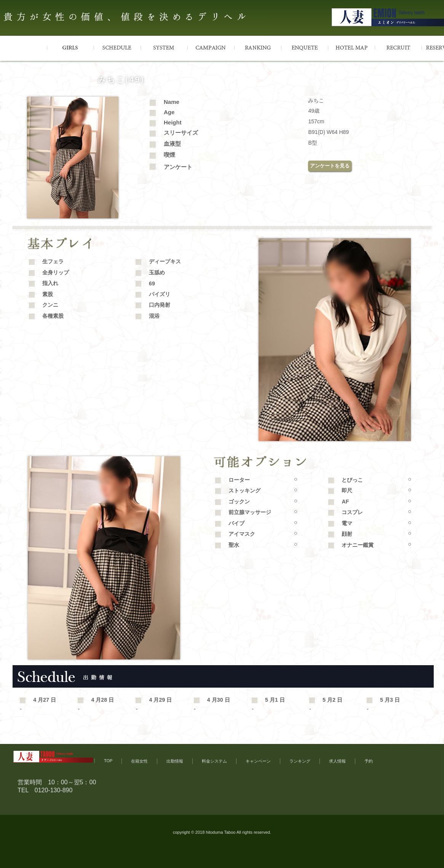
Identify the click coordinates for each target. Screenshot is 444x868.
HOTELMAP (351, 47)
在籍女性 (139, 761)
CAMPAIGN (211, 47)
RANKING (258, 47)
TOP (23, 47)
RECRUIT (398, 47)
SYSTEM (164, 47)
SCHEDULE (117, 47)
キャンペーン (258, 761)
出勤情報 (175, 761)
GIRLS (70, 47)
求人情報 (337, 761)
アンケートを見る (330, 166)
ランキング (300, 761)
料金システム (214, 761)
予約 (369, 761)
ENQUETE (304, 47)
